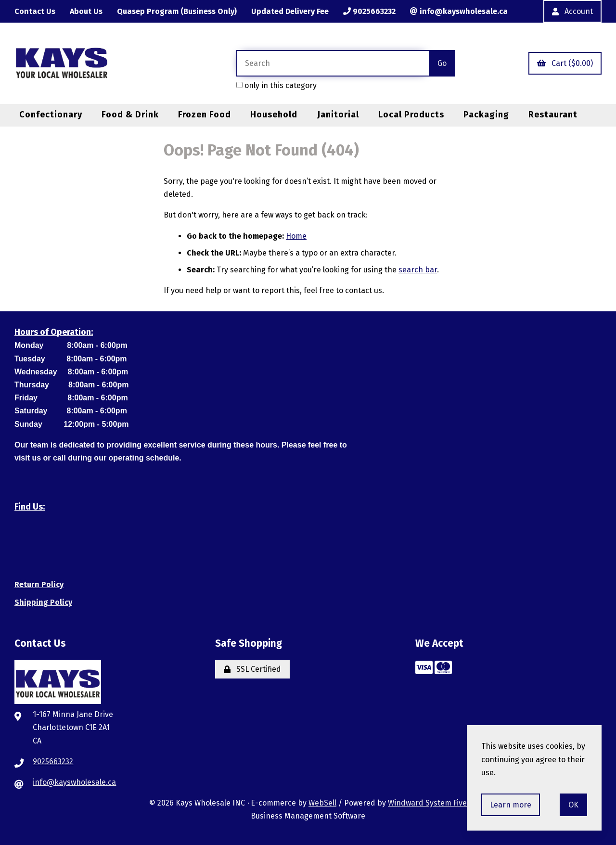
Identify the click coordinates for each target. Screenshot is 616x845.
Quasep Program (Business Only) (177, 11)
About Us (86, 11)
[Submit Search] (442, 63)
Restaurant (553, 115)
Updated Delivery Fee (290, 11)
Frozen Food (205, 115)
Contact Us (35, 11)
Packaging (486, 115)
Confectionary (51, 115)
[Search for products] (333, 63)
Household (274, 115)
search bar (418, 270)
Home (296, 236)
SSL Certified (252, 669)
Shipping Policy (43, 602)
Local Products (411, 115)
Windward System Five (427, 803)
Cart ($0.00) (565, 63)
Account (572, 11)
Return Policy (39, 584)
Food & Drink (130, 115)
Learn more (511, 805)
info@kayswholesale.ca (459, 11)
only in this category (276, 85)
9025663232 (369, 11)
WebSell (322, 803)
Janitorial (338, 115)
